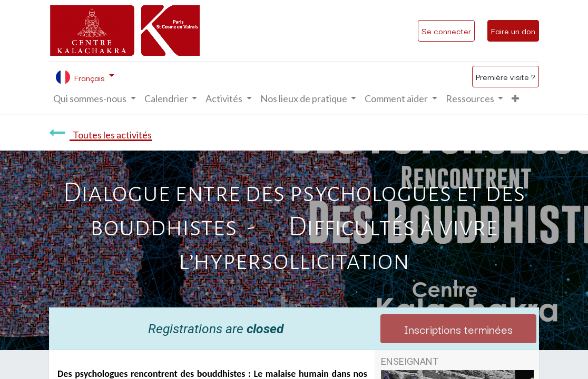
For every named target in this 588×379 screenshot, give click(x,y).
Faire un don (513, 31)
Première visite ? (506, 76)
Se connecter (446, 31)
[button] (515, 99)
